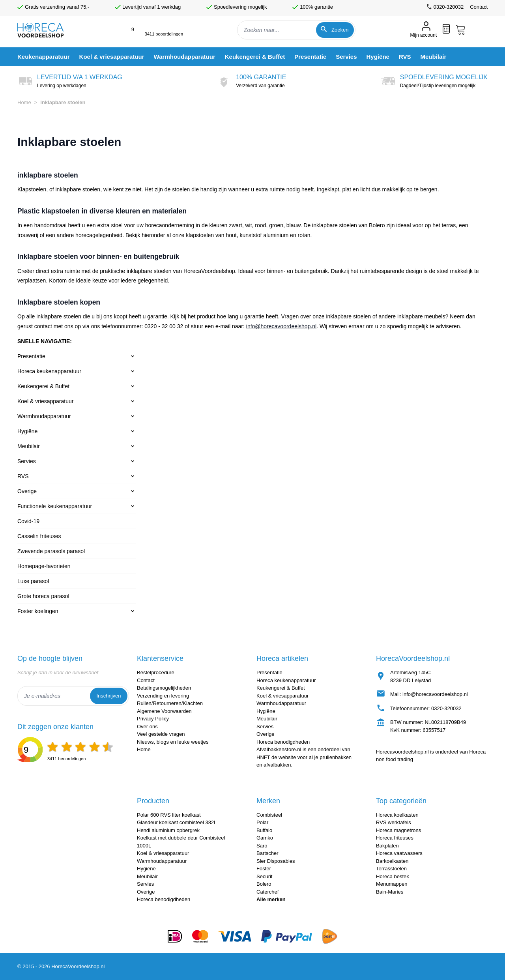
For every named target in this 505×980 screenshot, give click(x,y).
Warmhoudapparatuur (44, 416)
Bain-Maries (390, 892)
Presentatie (31, 356)
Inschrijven (108, 696)
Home (24, 102)
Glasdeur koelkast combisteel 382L (177, 822)
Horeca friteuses (395, 838)
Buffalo (264, 830)
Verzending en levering (163, 696)
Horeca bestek (393, 876)
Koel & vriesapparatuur (45, 401)
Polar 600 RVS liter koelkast (169, 815)
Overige (27, 491)
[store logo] (47, 30)
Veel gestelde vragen (161, 734)
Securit (264, 876)
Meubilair (29, 446)
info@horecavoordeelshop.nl (281, 326)
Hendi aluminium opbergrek (168, 830)
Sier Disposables (276, 861)
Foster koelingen (38, 611)
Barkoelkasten (392, 861)
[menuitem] (44, 57)
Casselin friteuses (39, 536)
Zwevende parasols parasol (51, 551)
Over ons (147, 727)
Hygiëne (27, 431)
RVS (23, 476)
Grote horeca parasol (43, 596)
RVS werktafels (394, 822)
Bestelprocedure (156, 672)
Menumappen (392, 884)
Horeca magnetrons (398, 830)
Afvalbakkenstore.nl (279, 749)
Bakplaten (387, 846)
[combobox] (296, 30)
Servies (27, 461)
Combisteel (269, 815)
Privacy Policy (153, 719)
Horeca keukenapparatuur (49, 371)
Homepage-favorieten (44, 566)
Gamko (265, 838)
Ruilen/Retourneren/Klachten (170, 703)
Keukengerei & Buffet (43, 386)
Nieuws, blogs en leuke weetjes (173, 742)
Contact (479, 7)
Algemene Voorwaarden (164, 711)
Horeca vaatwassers (399, 853)
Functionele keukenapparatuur (55, 506)
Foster (264, 869)
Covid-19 (28, 521)
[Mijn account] (424, 30)
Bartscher (267, 853)
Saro (262, 846)
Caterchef (267, 892)
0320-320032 (446, 708)
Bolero (264, 884)
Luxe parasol (33, 581)
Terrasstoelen (391, 869)
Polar (262, 822)
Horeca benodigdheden (283, 742)
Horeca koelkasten (397, 815)
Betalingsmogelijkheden (164, 688)
